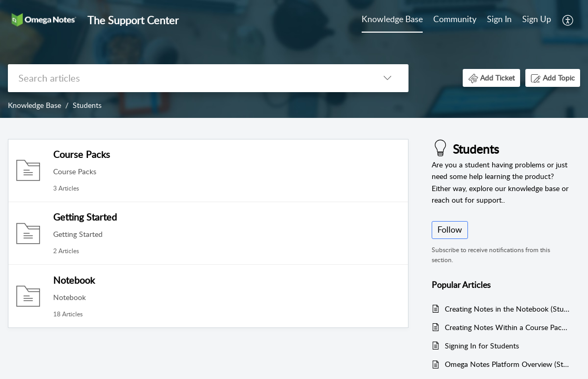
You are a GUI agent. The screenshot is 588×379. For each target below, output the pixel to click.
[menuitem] (392, 20)
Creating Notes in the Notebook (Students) (507, 309)
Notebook (74, 280)
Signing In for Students (482, 346)
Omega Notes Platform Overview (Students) (507, 364)
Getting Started (85, 217)
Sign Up (537, 19)
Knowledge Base (392, 19)
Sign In (499, 19)
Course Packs (82, 154)
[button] (568, 20)
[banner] (294, 59)
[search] (187, 78)
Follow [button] (450, 230)
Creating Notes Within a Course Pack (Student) (507, 327)
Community (455, 19)
